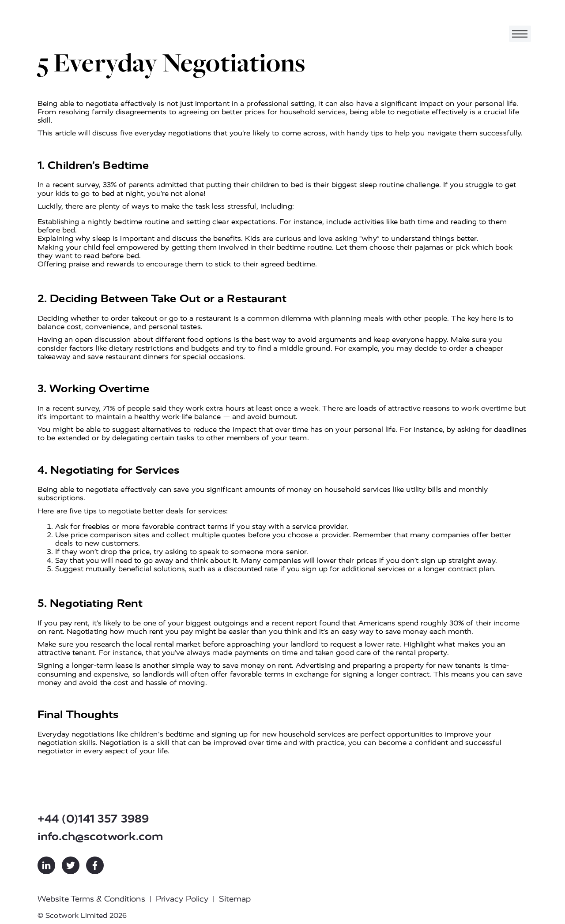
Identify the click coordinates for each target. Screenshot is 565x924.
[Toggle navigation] (520, 34)
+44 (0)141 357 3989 (93, 819)
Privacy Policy (182, 899)
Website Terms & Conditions (91, 899)
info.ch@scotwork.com (100, 836)
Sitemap (235, 899)
